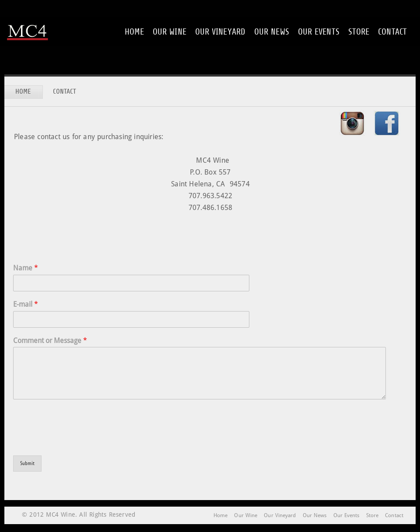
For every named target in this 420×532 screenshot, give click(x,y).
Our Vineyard (220, 32)
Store (359, 32)
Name (26, 268)
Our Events (319, 32)
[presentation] (80, 441)
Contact (392, 32)
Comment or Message (50, 341)
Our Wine (170, 32)
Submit (27, 463)
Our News (272, 32)
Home (134, 32)
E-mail (26, 304)
